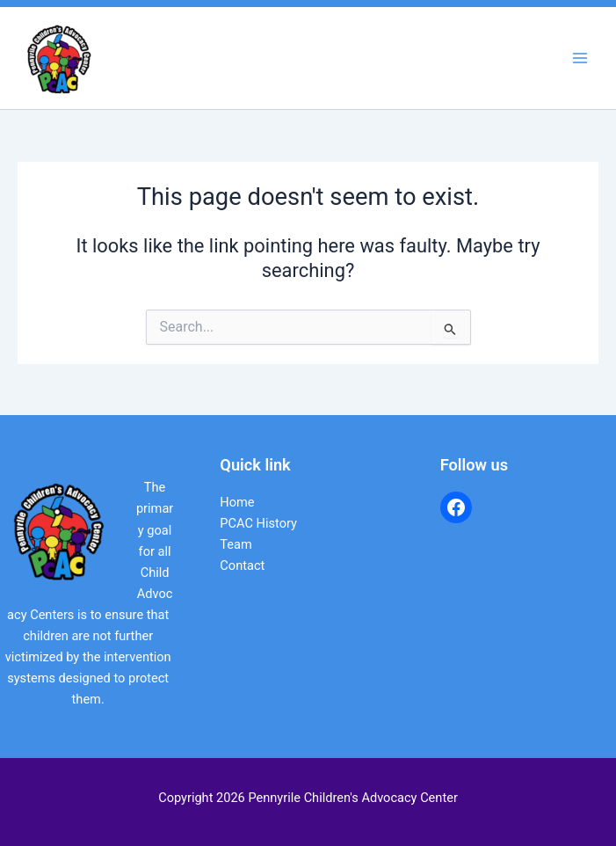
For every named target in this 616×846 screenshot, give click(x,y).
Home (237, 502)
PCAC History (258, 523)
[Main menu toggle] (580, 58)
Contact (242, 565)
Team (236, 544)
